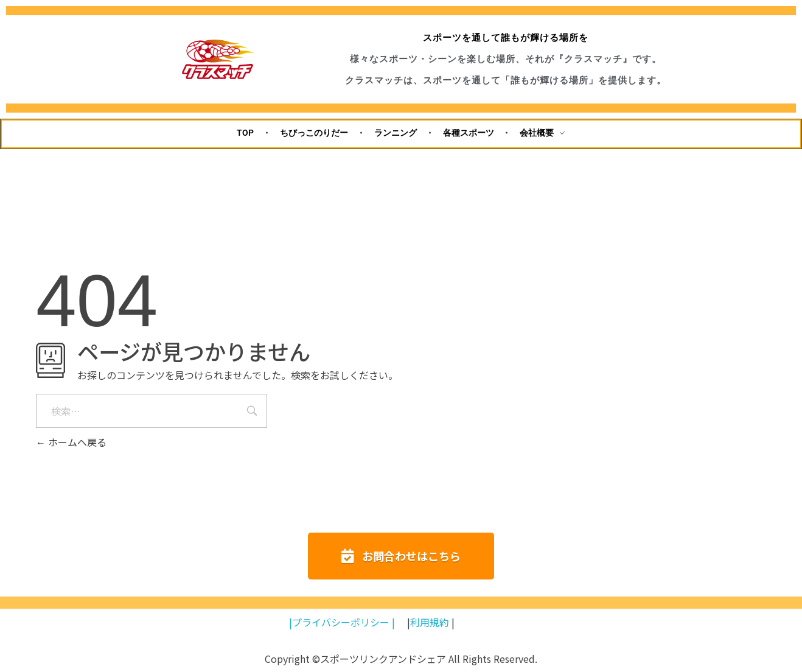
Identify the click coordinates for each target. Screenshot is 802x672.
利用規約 (430, 622)
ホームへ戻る (71, 442)
